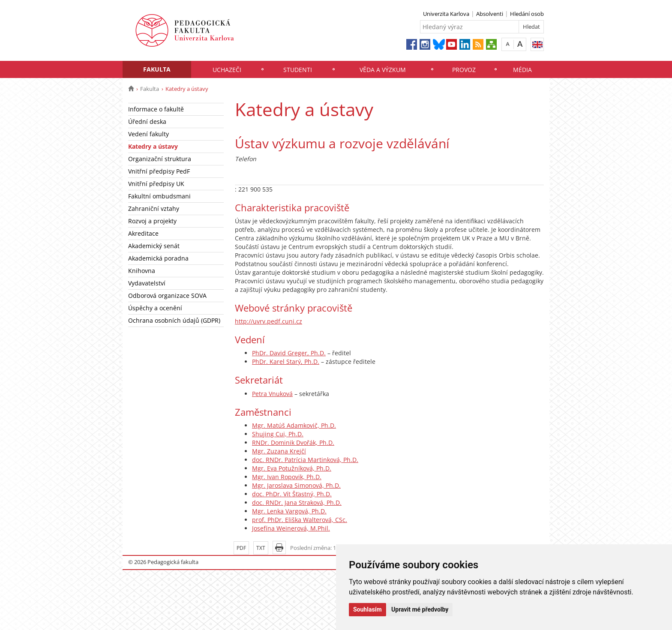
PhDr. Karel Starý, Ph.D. (286, 361)
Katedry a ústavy (153, 146)
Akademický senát (154, 246)
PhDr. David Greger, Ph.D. (289, 353)
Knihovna (142, 271)
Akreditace (143, 233)
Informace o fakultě (156, 109)
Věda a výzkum (383, 70)
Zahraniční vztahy (154, 208)
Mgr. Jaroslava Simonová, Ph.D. (296, 485)
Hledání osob (527, 14)
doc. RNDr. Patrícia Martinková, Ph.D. (305, 460)
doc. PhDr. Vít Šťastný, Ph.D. (292, 494)
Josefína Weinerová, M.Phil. (291, 528)
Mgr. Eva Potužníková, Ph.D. (292, 468)
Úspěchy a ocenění (155, 308)
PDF (241, 548)
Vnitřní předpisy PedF (159, 171)
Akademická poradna (158, 258)
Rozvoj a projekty (152, 221)
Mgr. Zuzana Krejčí (279, 451)
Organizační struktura (160, 159)
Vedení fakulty (148, 134)
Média (522, 70)
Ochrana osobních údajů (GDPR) (174, 320)
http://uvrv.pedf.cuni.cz (268, 321)
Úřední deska (147, 121)
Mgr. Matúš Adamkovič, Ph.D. (294, 425)
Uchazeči (227, 70)
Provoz (464, 70)
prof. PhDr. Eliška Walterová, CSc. (300, 520)
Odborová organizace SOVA (167, 295)
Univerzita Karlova (446, 14)
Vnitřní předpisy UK (156, 184)
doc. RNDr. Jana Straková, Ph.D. (297, 502)
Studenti (298, 70)
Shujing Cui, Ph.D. (278, 434)
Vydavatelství (147, 283)
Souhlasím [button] (367, 609)
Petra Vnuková (272, 394)
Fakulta (157, 69)
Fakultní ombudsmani (159, 196)
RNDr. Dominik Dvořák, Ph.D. (293, 442)
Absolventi (490, 14)
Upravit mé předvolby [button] (420, 609)
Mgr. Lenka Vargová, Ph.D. (289, 511)
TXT (261, 548)
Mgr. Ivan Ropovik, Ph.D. (287, 477)
